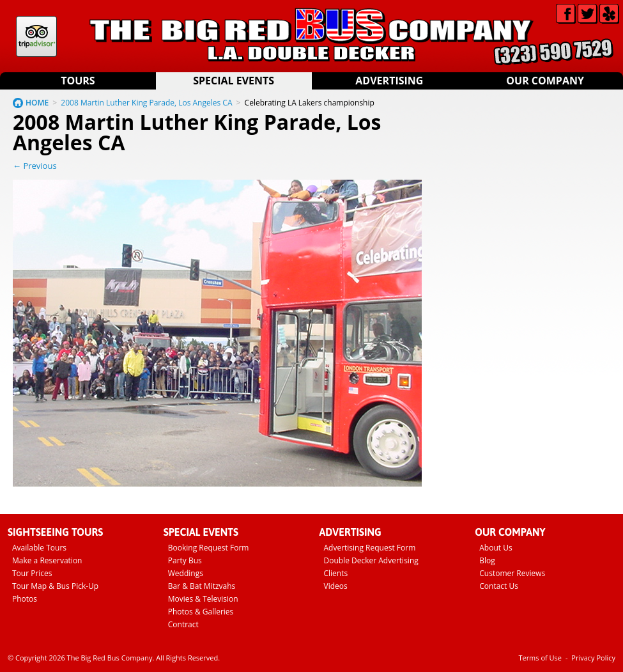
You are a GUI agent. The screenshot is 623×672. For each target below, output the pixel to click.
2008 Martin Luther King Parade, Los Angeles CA (146, 103)
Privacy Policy (593, 658)
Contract (183, 624)
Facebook (566, 14)
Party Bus (185, 560)
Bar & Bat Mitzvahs (202, 586)
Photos (25, 599)
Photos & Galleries (201, 612)
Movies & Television (203, 599)
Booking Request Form (209, 548)
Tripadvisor (36, 36)
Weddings (186, 573)
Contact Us (499, 586)
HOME (37, 103)
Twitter (588, 14)
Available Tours (39, 548)
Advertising (389, 81)
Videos (336, 586)
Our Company (545, 81)
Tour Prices (32, 573)
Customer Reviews (512, 573)
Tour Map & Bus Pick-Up (55, 586)
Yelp (609, 14)
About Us (496, 548)
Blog (487, 560)
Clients (336, 573)
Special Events (234, 81)
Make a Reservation (47, 560)
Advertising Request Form (370, 548)
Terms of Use (540, 658)
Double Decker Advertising (371, 560)
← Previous (35, 166)
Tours (78, 81)
